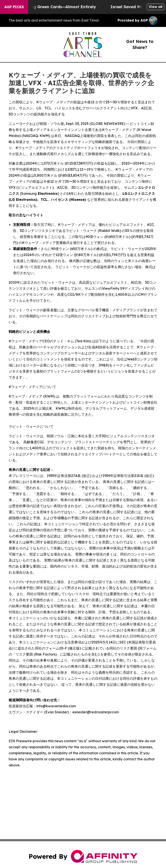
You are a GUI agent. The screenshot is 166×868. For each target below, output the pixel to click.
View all (156, 7)
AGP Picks (14, 7)
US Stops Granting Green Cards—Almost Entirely (52, 7)
